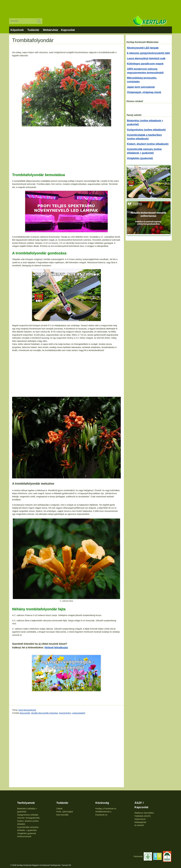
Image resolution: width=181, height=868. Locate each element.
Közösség (102, 803)
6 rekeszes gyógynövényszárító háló (148, 53)
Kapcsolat (68, 30)
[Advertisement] (91, 7)
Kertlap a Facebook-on (106, 809)
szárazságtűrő (79, 713)
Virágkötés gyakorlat (27, 833)
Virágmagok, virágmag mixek (144, 92)
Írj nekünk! (139, 825)
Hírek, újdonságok (65, 812)
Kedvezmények (24, 836)
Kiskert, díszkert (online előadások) (148, 144)
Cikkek (59, 809)
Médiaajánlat (140, 822)
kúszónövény (65, 713)
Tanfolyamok (26, 803)
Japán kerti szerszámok (141, 87)
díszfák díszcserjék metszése (45, 713)
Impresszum (140, 819)
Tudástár (33, 30)
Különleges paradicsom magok (145, 64)
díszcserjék (25, 713)
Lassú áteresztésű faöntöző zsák (146, 58)
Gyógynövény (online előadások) (146, 130)
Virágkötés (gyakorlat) (140, 158)
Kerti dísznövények (27, 710)
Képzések (17, 30)
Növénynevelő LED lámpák (143, 48)
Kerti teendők (62, 815)
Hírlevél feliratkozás (56, 648)
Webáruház (51, 30)
